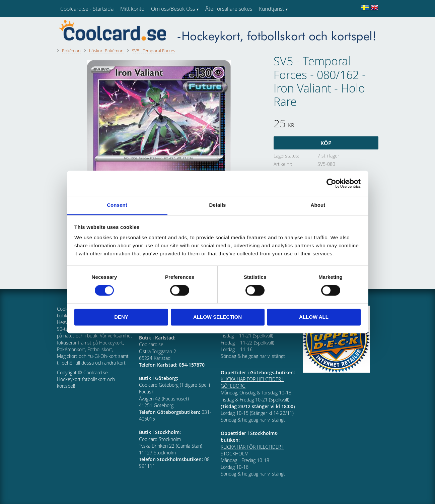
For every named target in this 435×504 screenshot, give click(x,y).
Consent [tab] (117, 205)
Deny (121, 317)
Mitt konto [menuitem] (132, 9)
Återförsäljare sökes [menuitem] (229, 9)
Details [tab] (218, 205)
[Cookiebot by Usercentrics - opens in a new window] (331, 183)
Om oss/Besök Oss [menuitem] (173, 9)
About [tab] (318, 205)
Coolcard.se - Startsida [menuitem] (87, 9)
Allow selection (217, 317)
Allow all (314, 317)
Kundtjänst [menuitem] (271, 9)
